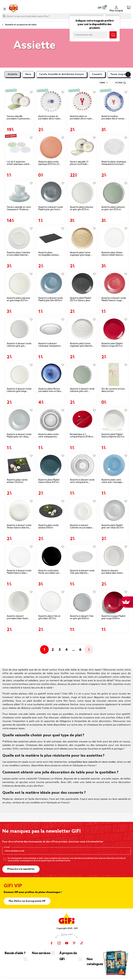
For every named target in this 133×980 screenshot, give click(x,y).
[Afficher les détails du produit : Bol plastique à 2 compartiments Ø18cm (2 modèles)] (82, 420)
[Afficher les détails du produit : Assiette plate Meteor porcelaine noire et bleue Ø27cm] (51, 375)
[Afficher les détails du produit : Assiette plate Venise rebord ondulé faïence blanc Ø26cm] (114, 238)
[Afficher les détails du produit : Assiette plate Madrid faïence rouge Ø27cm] (114, 329)
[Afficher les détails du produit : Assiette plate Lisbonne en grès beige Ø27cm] (19, 284)
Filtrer (121, 83)
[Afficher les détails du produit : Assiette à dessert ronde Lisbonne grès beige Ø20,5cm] (19, 375)
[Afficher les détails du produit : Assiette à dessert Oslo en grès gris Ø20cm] (82, 602)
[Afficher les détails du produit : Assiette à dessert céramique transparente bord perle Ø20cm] (51, 329)
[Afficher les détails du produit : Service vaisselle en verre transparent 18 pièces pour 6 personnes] (19, 193)
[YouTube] (67, 943)
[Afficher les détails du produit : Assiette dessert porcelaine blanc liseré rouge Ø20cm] (114, 556)
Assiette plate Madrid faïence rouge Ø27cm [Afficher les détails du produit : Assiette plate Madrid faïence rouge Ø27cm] (112, 345)
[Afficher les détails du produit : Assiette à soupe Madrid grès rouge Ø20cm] (114, 602)
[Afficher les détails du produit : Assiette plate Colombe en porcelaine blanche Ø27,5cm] (19, 238)
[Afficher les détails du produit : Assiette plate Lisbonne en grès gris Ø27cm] (82, 193)
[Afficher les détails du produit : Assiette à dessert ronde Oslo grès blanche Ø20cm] (82, 556)
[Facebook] (52, 943)
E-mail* (8, 847)
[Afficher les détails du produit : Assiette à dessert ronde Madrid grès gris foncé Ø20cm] (51, 193)
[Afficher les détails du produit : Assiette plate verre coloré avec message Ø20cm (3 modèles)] (114, 465)
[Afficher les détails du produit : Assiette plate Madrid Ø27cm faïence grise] (82, 284)
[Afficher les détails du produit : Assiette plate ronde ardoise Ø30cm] (51, 511)
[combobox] (66, 16)
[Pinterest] (74, 943)
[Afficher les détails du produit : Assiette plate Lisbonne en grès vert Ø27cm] (114, 193)
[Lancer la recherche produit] (4, 16)
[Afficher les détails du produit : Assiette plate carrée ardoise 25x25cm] (19, 465)
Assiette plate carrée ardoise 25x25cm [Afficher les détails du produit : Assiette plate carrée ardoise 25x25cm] (17, 481)
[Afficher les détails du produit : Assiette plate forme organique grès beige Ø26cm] (82, 238)
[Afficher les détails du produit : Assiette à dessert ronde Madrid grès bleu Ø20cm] (51, 284)
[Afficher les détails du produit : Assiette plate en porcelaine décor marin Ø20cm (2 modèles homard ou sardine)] (82, 102)
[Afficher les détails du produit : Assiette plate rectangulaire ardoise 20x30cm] (51, 238)
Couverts (97, 74)
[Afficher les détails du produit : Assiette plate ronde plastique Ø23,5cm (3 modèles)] (51, 147)
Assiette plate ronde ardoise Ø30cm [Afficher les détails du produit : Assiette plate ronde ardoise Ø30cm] (48, 527)
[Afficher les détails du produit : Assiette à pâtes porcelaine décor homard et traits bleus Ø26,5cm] (114, 102)
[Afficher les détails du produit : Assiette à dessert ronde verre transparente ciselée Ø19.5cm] (82, 465)
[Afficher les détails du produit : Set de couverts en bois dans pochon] (114, 375)
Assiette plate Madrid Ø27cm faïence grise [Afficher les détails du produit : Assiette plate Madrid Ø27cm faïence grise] (80, 299)
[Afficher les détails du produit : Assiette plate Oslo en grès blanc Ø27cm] (51, 602)
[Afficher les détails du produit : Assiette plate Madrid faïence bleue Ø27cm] (51, 465)
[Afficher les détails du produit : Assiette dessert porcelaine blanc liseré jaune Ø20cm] (19, 602)
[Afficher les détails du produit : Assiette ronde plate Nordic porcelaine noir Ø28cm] (51, 556)
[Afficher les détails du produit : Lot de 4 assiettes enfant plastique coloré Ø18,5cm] (19, 147)
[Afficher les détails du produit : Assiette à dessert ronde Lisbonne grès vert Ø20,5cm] (82, 375)
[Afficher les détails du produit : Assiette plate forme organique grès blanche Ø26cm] (82, 329)
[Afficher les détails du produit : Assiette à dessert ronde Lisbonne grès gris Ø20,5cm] (19, 329)
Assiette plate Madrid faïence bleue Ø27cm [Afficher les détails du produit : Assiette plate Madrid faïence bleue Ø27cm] (49, 481)
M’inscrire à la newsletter (21, 869)
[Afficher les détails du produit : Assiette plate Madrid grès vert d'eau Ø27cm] (114, 511)
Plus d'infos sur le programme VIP (27, 901)
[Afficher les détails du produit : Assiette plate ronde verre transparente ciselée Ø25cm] (51, 420)
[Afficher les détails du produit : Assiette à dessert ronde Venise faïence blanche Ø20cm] (19, 511)
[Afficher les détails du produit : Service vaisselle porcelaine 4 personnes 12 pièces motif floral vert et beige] (19, 102)
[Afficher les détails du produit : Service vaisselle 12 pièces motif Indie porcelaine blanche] (82, 147)
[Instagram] (59, 943)
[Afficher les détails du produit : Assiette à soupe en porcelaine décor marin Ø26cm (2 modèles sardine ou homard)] (51, 102)
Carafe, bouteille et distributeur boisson (61, 74)
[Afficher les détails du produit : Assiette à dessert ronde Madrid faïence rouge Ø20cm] (114, 284)
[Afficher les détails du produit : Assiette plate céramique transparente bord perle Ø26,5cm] (114, 147)
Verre (28, 74)
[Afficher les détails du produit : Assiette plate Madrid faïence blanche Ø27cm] (114, 420)
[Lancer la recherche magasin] (113, 35)
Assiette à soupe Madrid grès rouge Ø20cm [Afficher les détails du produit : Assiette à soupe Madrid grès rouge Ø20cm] (113, 617)
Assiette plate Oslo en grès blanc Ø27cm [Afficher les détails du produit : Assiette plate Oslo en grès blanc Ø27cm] (49, 617)
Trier (102, 83)
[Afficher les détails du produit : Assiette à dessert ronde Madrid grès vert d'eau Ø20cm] (19, 420)
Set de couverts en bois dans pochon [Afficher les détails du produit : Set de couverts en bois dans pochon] (113, 390)
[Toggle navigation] (5, 9)
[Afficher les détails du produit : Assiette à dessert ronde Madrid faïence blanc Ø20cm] (19, 556)
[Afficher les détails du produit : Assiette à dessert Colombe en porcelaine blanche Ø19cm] (82, 511)
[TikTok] (82, 943)
